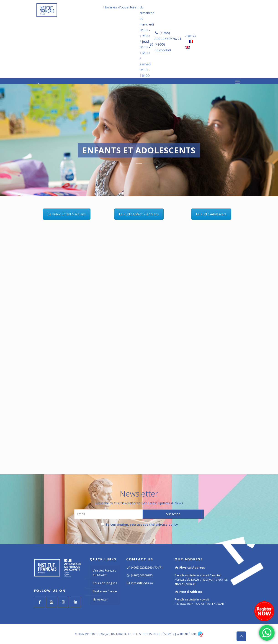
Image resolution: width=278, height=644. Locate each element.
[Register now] (264, 611)
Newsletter (100, 599)
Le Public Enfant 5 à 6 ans (67, 214)
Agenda (191, 36)
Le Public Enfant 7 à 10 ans (139, 214)
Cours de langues (105, 583)
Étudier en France (105, 591)
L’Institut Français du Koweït (104, 573)
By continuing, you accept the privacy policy (139, 524)
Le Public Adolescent (211, 214)
